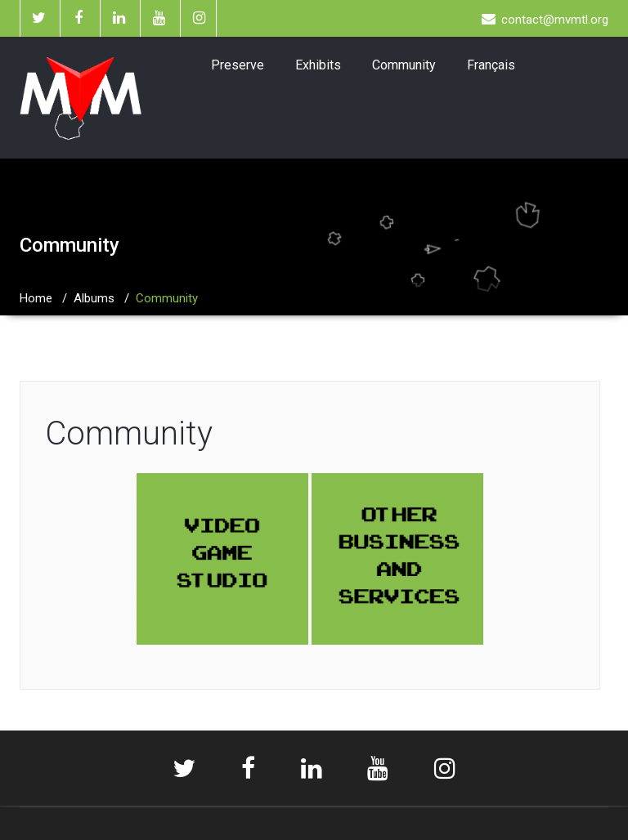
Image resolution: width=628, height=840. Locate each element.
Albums (94, 298)
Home (36, 298)
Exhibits (318, 65)
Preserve (238, 65)
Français (491, 65)
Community (404, 65)
